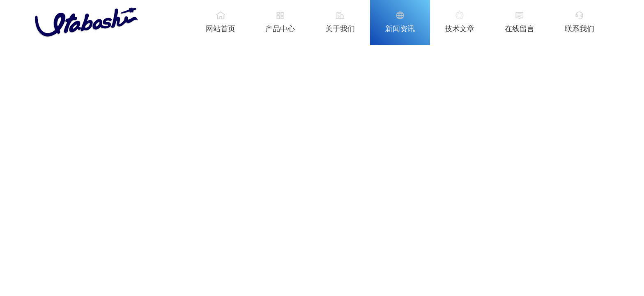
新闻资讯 (400, 29)
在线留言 (520, 29)
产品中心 (280, 29)
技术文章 (460, 29)
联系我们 (580, 29)
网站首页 (221, 29)
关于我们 (340, 29)
